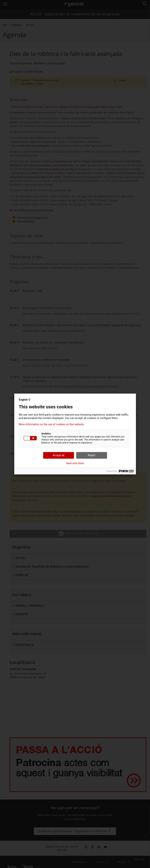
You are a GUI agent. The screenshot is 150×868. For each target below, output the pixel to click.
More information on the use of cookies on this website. (52, 424)
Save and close (75, 463)
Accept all (59, 455)
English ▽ (25, 400)
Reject (92, 455)
